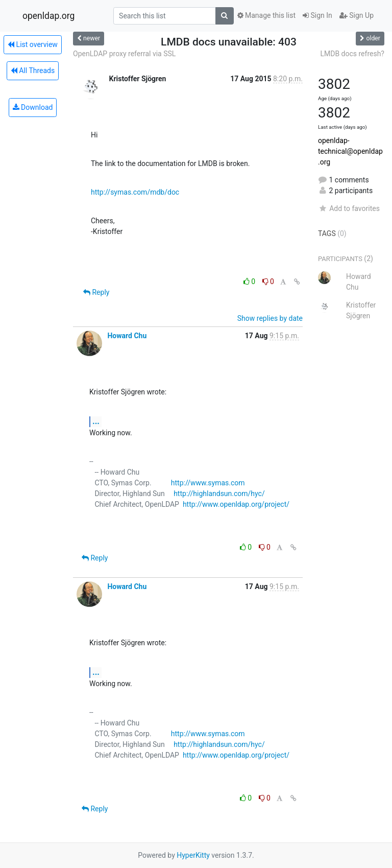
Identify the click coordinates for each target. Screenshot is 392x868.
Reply (96, 292)
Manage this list (266, 15)
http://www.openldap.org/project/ (236, 504)
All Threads (33, 71)
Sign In (317, 15)
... (96, 421)
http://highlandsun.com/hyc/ (219, 494)
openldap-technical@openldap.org (350, 151)
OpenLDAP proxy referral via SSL (124, 54)
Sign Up (357, 15)
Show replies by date (270, 318)
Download (33, 107)
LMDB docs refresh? (352, 54)
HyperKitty (193, 855)
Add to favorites (349, 208)
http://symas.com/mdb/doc (135, 192)
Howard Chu (127, 336)
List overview (33, 44)
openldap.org (48, 16)
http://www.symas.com (208, 483)
